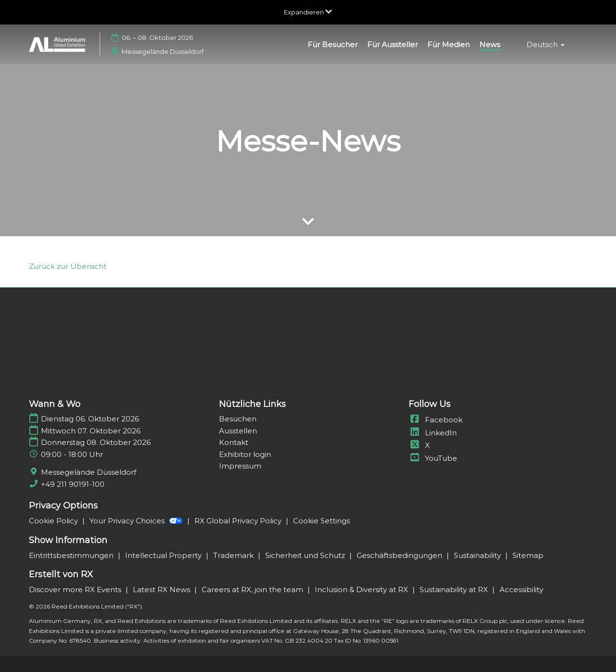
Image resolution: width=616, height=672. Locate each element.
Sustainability (478, 555)
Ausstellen (238, 431)
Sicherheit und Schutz (306, 555)
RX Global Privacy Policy (239, 521)
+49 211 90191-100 (73, 484)
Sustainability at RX (455, 590)
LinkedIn (433, 433)
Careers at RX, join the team (253, 590)
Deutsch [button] (545, 44)
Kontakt (234, 442)
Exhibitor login (245, 454)
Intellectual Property (164, 555)
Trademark (234, 555)
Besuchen (238, 419)
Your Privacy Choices (137, 521)
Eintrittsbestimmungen (72, 555)
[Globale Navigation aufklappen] (308, 12)
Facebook (436, 420)
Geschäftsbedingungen (400, 555)
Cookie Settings (321, 521)
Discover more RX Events (76, 590)
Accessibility (521, 590)
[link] (68, 266)
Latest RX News (162, 590)
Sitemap (528, 555)
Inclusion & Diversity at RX (362, 590)
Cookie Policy (54, 521)
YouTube (433, 458)
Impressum (240, 466)
